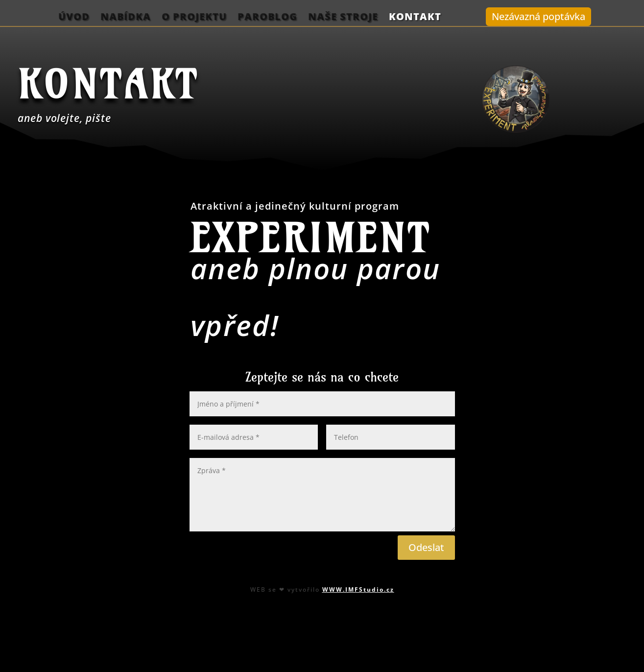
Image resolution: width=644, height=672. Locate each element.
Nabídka (126, 17)
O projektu (194, 17)
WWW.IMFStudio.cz (358, 589)
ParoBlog (267, 17)
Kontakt (415, 17)
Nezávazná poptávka (538, 16)
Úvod (74, 17)
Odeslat (426, 547)
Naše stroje (343, 17)
